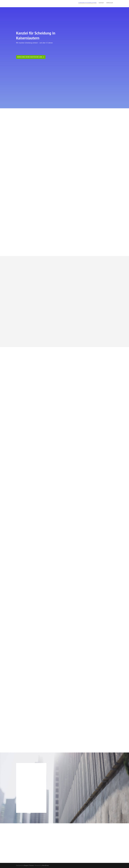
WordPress (46, 865)
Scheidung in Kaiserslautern (87, 3)
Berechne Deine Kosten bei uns (30, 57)
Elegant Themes (29, 865)
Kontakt (101, 3)
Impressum (110, 3)
